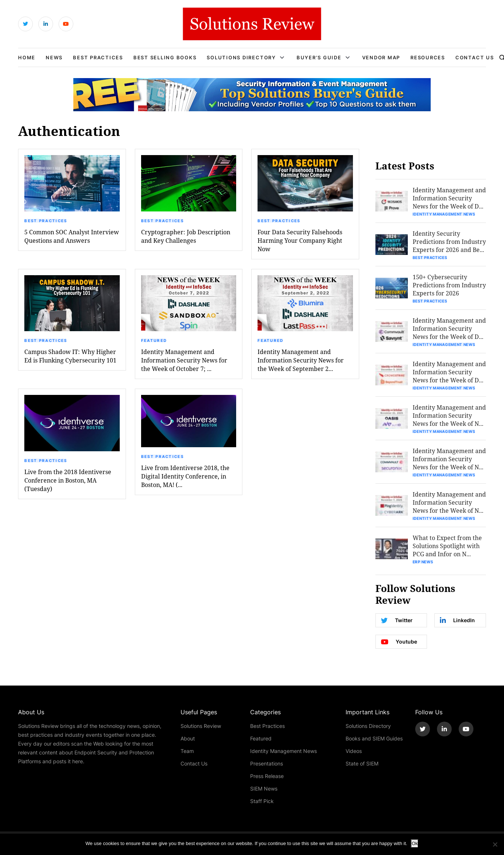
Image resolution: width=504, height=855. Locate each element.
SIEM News (264, 789)
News (54, 57)
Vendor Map (381, 57)
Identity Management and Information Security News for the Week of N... (449, 415)
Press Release (267, 776)
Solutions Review (201, 726)
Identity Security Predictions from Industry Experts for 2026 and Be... (449, 241)
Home (27, 57)
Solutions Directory (241, 57)
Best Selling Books (165, 57)
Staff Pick (262, 801)
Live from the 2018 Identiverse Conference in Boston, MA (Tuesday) (68, 480)
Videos (354, 751)
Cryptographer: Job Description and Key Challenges (186, 236)
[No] (495, 844)
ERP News (423, 562)
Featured (154, 340)
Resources (428, 57)
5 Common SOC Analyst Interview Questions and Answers (72, 236)
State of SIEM (362, 763)
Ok (415, 843)
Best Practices (98, 57)
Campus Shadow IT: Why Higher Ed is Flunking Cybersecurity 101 (70, 356)
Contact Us (475, 57)
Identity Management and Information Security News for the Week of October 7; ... (184, 360)
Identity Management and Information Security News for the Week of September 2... (301, 360)
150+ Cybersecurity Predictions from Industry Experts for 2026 (449, 285)
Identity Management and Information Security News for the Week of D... (449, 198)
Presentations (267, 763)
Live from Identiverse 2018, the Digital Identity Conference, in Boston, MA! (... (185, 476)
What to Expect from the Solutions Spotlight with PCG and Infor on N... (447, 546)
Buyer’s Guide (319, 57)
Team (187, 751)
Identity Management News (444, 214)
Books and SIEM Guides (374, 738)
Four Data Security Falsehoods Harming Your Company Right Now (300, 240)
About (188, 738)
